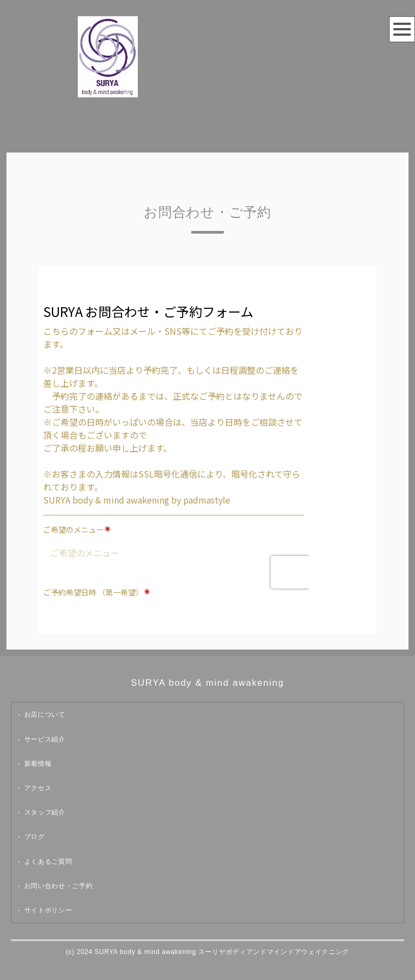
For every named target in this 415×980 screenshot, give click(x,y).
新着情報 (38, 764)
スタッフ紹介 (45, 812)
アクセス (38, 788)
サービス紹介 (45, 739)
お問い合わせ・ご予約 (59, 886)
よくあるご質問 (48, 862)
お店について (45, 714)
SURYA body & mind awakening (207, 683)
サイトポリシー (48, 910)
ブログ (35, 837)
